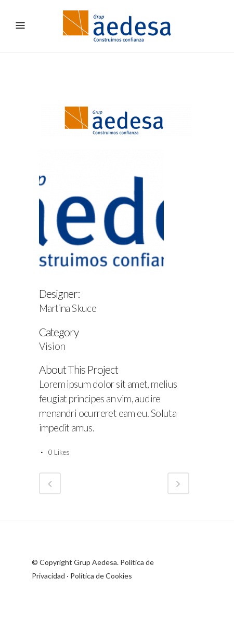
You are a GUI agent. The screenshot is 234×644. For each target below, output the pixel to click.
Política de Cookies (101, 576)
